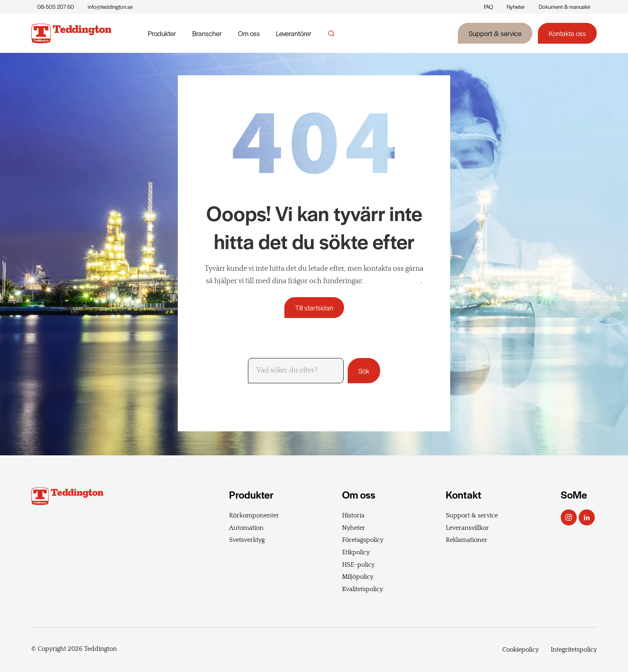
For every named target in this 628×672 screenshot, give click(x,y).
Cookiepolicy (520, 650)
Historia (353, 515)
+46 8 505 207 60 (393, 281)
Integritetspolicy (574, 650)
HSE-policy (358, 565)
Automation (246, 528)
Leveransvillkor (467, 528)
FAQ (488, 7)
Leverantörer (294, 33)
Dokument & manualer (565, 7)
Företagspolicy (363, 540)
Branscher (207, 33)
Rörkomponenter (254, 515)
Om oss (249, 33)
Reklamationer (467, 540)
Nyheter (516, 7)
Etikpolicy (356, 552)
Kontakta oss (567, 33)
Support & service (495, 33)
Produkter (162, 33)
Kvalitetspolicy (362, 589)
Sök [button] (364, 371)
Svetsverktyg (247, 540)
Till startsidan (314, 308)
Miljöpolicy (358, 577)
